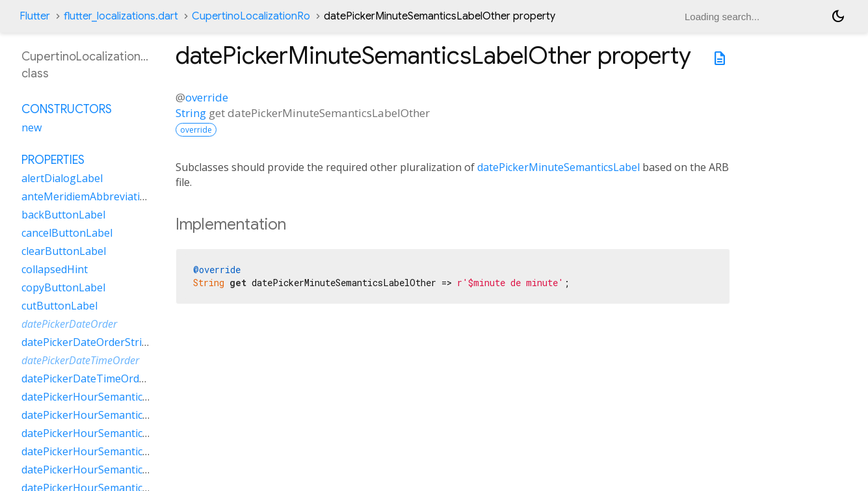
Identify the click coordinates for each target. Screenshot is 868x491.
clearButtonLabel (64, 251)
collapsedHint (55, 269)
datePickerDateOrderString (88, 342)
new (32, 127)
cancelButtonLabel (67, 233)
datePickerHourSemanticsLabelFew (107, 397)
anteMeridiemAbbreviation (87, 196)
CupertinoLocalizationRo (251, 16)
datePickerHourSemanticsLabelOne (108, 433)
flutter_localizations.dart (121, 16)
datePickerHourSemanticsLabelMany (112, 415)
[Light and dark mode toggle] (838, 16)
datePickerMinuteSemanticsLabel (559, 167)
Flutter (35, 16)
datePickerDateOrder (69, 324)
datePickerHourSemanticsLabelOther (112, 451)
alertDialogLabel (62, 178)
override (207, 97)
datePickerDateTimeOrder (80, 360)
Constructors (67, 109)
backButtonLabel (63, 215)
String (191, 113)
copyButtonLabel (63, 287)
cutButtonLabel (59, 306)
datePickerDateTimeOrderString (100, 378)
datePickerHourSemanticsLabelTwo (109, 470)
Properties (53, 160)
